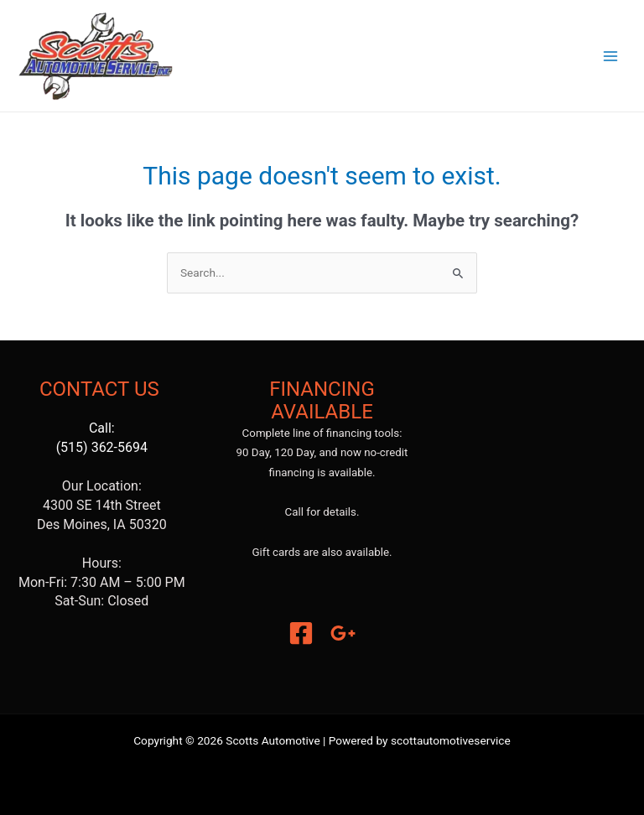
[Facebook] (301, 633)
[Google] (343, 633)
